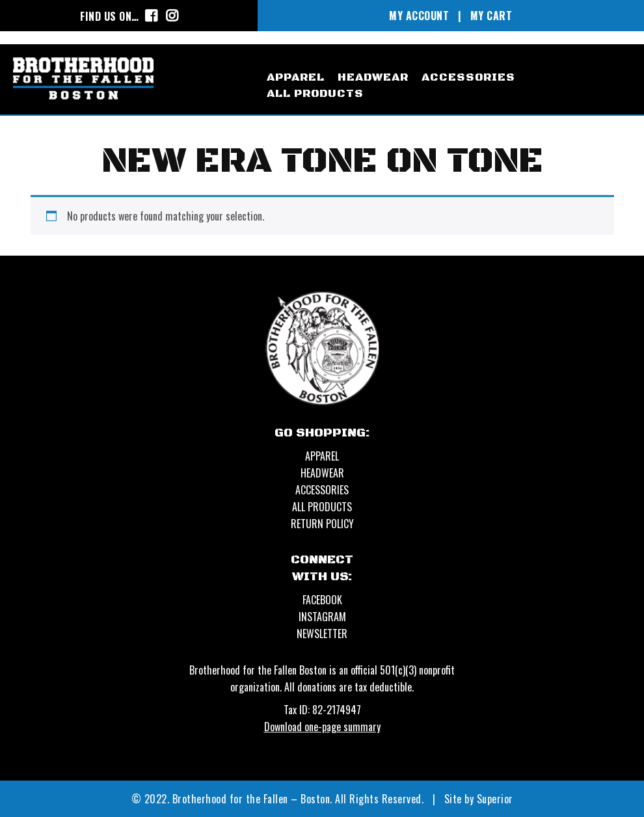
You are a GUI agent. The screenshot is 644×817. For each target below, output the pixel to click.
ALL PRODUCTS (322, 507)
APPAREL (322, 456)
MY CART (491, 16)
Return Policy (322, 524)
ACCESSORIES (322, 490)
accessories (468, 77)
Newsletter (322, 634)
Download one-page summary (322, 727)
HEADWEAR (322, 473)
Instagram (322, 617)
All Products (315, 94)
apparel (296, 77)
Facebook (322, 600)
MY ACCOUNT (419, 16)
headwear (373, 77)
